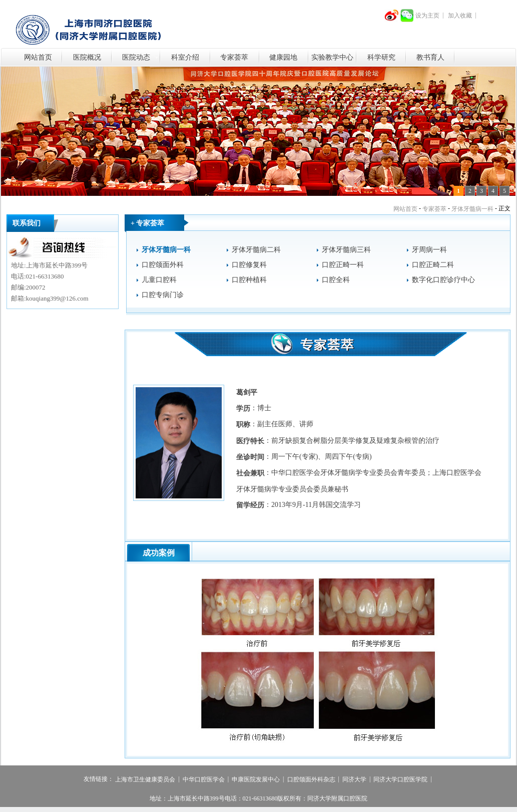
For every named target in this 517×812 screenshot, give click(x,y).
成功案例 (159, 553)
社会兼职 (250, 474)
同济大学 (354, 779)
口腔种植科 (249, 280)
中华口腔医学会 (204, 779)
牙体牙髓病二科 (256, 250)
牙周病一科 (429, 250)
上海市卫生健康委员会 (145, 779)
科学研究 (381, 57)
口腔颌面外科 (163, 265)
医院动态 (136, 57)
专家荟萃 (234, 57)
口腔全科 (336, 280)
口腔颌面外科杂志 (311, 779)
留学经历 (250, 505)
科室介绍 (185, 57)
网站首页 (38, 57)
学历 (243, 409)
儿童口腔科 (159, 280)
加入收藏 (460, 16)
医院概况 (87, 57)
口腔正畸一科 (343, 265)
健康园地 (283, 57)
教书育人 (430, 57)
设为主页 (427, 16)
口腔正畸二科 (433, 265)
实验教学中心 (332, 57)
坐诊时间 (250, 457)
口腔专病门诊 (163, 295)
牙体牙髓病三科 (346, 250)
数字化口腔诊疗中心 (443, 280)
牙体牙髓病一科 (472, 209)
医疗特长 (250, 441)
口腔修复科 (249, 265)
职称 (243, 425)
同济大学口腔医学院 (400, 779)
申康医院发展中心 (256, 779)
